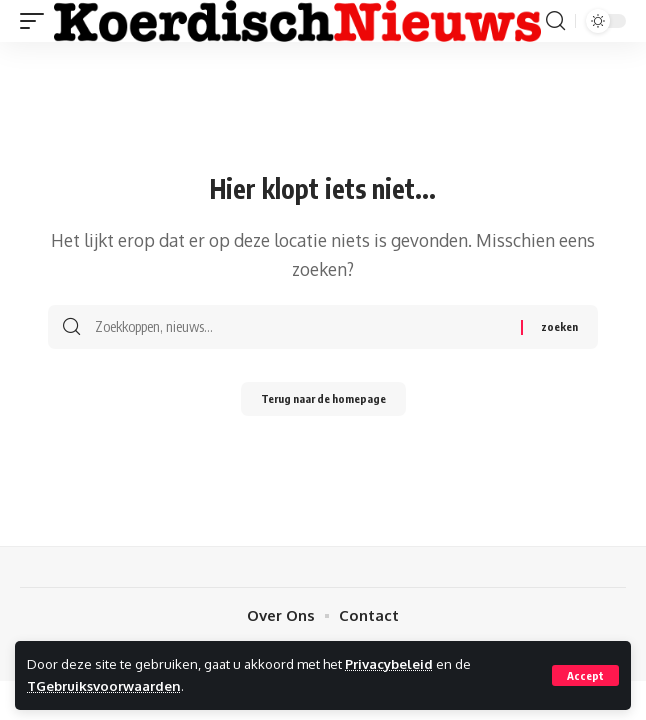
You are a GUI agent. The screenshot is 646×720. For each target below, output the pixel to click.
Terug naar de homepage (323, 398)
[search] (555, 21)
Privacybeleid (389, 663)
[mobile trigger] (37, 20)
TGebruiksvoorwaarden (104, 685)
